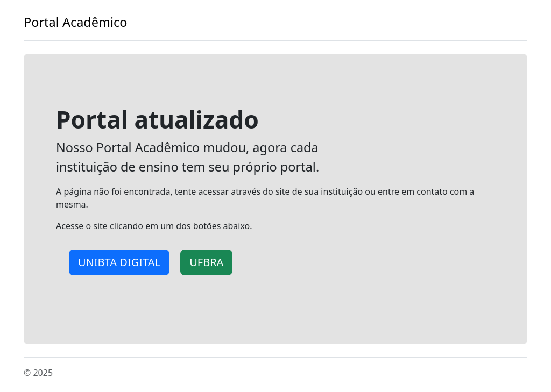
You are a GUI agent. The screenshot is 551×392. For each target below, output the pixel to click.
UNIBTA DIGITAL (119, 262)
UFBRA (206, 262)
